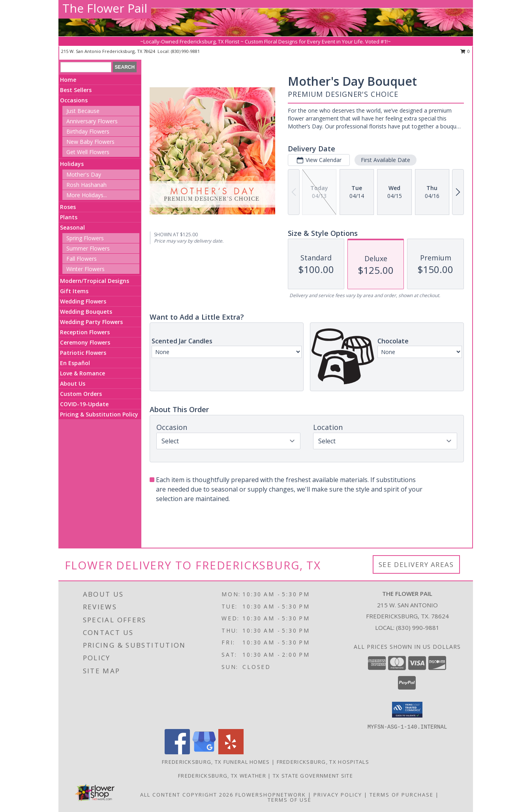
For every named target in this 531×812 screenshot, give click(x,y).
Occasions (74, 100)
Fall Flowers (82, 259)
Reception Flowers (85, 332)
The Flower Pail (105, 8)
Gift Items (74, 291)
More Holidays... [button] (87, 195)
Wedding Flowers (83, 301)
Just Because (83, 111)
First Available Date (386, 160)
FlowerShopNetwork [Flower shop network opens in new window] (271, 795)
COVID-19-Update (84, 404)
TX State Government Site (313, 776)
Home (68, 80)
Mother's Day (84, 174)
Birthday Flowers (88, 131)
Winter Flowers (85, 269)
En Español (75, 363)
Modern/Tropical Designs (95, 281)
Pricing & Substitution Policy (99, 414)
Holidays (72, 164)
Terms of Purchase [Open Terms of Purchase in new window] (402, 795)
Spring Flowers (85, 238)
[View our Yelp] (231, 752)
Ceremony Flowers (85, 342)
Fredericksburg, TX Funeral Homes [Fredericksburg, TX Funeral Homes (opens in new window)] (216, 762)
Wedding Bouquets (86, 312)
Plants (69, 217)
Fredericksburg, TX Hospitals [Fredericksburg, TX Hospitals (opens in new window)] (323, 762)
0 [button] (465, 51)
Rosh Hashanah (86, 185)
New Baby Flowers (90, 142)
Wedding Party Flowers (91, 322)
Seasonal (72, 227)
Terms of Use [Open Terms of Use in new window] (290, 800)
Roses (68, 207)
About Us (73, 383)
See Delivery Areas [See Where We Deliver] (416, 564)
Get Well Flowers (88, 152)
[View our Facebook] (177, 752)
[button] (407, 710)
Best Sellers (76, 90)
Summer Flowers (88, 248)
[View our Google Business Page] (204, 752)
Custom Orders (81, 394)
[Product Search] (86, 67)
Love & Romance (83, 373)
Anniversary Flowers (92, 121)
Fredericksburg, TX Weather (222, 776)
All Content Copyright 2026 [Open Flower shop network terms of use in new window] (187, 795)
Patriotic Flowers (83, 353)
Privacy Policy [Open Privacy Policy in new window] (338, 795)
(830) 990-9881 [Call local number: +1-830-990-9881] (185, 51)
